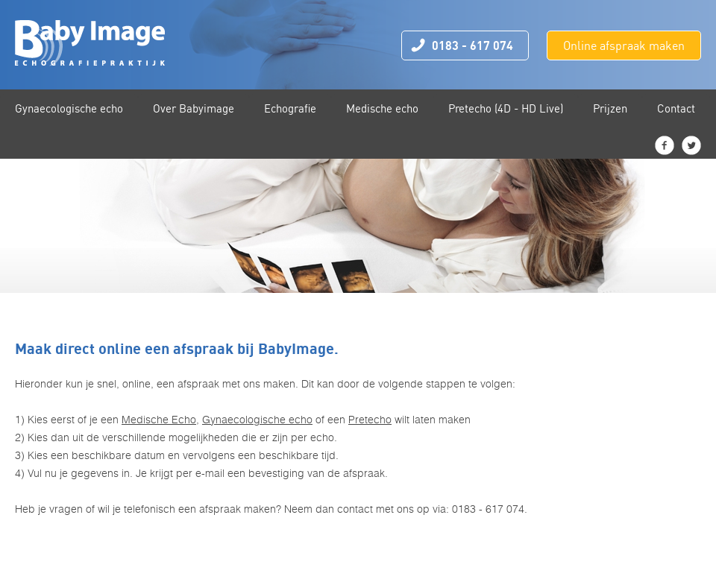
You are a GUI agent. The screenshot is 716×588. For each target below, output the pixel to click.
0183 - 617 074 (472, 45)
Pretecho (370, 420)
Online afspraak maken (624, 45)
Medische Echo (159, 420)
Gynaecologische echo (257, 420)
